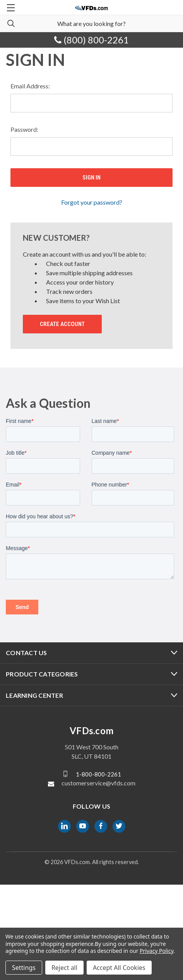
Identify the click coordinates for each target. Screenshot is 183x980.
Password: (24, 129)
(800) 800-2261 (91, 40)
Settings (24, 968)
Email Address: (30, 86)
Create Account (62, 324)
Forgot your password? (92, 202)
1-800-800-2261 (98, 869)
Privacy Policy (156, 951)
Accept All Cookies (119, 968)
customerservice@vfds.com (98, 878)
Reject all (64, 968)
